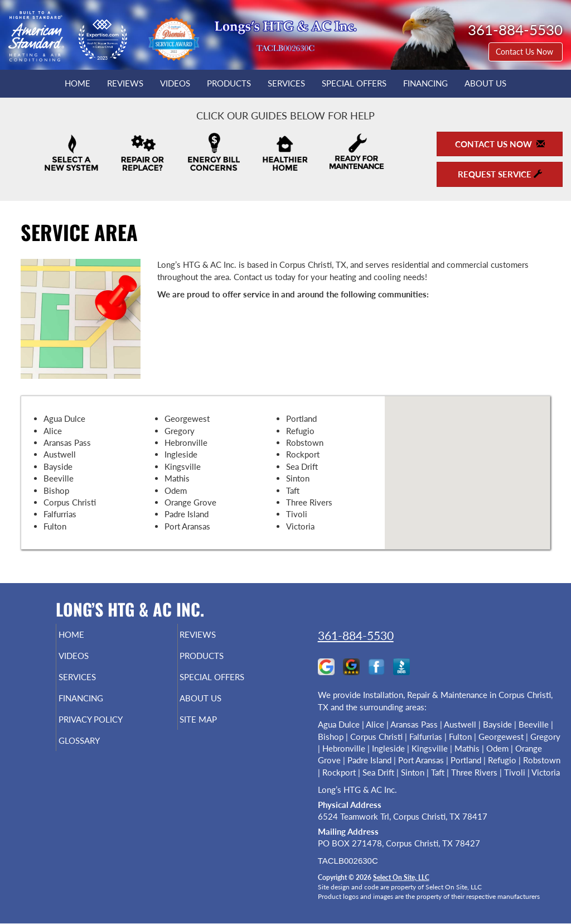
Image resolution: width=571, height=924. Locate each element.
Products (229, 83)
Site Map (217, 729)
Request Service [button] (500, 174)
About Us (485, 83)
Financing (425, 83)
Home (78, 83)
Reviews (125, 83)
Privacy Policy (112, 729)
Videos (175, 83)
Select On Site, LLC (401, 877)
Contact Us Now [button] (526, 52)
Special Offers (354, 83)
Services (286, 83)
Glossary (98, 753)
